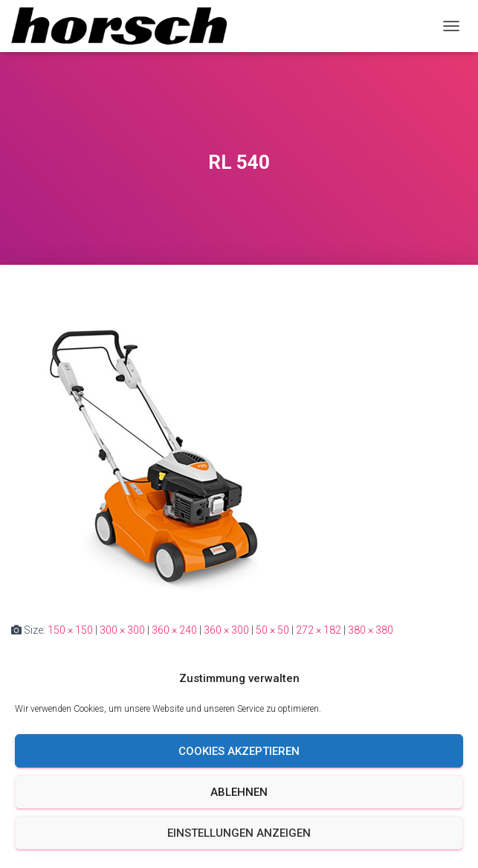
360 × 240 (174, 630)
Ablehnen (239, 792)
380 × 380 (371, 630)
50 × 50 (272, 630)
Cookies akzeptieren (239, 751)
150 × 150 (70, 630)
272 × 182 (319, 630)
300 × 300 (122, 630)
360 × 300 (226, 630)
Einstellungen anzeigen (239, 833)
